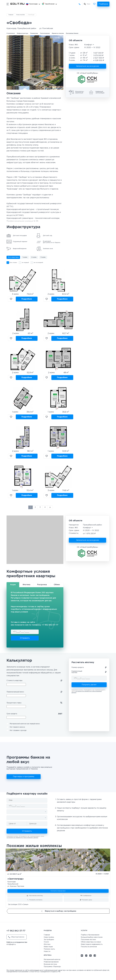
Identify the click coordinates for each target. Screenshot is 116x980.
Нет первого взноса (17, 727)
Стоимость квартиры (14, 681)
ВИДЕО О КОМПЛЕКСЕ (55, 89)
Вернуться (59, 911)
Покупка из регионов (89, 947)
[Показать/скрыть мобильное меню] (8, 4)
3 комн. (43, 257)
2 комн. (34, 257)
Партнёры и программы (24, 777)
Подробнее (27, 299)
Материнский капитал (52, 960)
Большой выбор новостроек (92, 937)
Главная (11, 15)
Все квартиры (13, 257)
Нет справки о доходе (18, 730)
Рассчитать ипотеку (36, 896)
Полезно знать (49, 949)
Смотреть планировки (58, 891)
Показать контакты (36, 900)
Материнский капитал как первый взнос (25, 724)
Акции (13, 585)
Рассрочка (42, 585)
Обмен (57, 585)
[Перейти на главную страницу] (17, 4)
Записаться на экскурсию (88, 66)
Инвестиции (48, 947)
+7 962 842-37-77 (80, 4)
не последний (38, 263)
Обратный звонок (16, 937)
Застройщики (49, 940)
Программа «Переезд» (52, 967)
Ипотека (26, 585)
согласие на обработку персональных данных (22, 838)
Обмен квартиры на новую (91, 942)
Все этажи (13, 263)
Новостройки (21, 15)
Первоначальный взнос (15, 692)
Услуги (46, 942)
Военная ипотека (50, 964)
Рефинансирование (51, 962)
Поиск (89, 4)
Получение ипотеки (88, 940)
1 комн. (25, 257)
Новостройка (49, 937)
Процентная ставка (14, 703)
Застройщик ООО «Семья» (18, 904)
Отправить (25, 638)
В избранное (11, 299)
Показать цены (87, 900)
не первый (25, 263)
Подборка (103, 4)
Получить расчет (89, 685)
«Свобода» (31, 15)
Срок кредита (12, 714)
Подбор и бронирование (90, 935)
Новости (47, 951)
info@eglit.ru (11, 944)
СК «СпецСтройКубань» (87, 73)
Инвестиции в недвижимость (92, 944)
